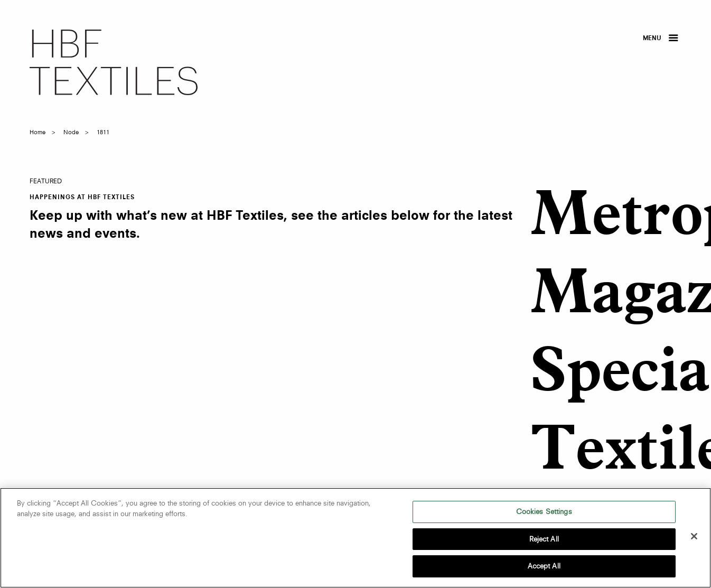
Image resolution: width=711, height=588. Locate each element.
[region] (355, 538)
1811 (103, 132)
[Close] (694, 536)
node (71, 132)
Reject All (544, 539)
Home (38, 132)
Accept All (544, 566)
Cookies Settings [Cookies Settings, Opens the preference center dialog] (544, 511)
